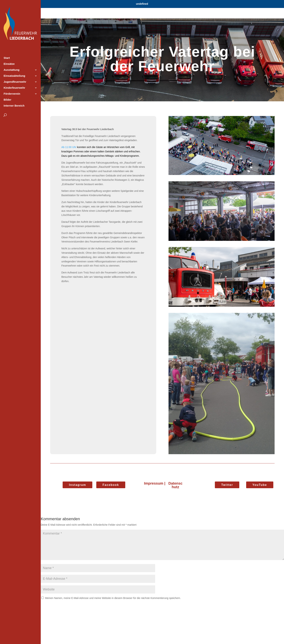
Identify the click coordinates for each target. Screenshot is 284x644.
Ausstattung (12, 70)
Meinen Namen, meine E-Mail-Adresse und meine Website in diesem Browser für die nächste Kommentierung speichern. (113, 598)
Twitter (227, 485)
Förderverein (12, 94)
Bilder (8, 100)
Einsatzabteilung (14, 76)
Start (7, 58)
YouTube (260, 485)
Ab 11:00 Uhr (69, 147)
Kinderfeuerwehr (14, 88)
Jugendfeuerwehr (15, 82)
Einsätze (9, 64)
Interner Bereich (14, 106)
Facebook (111, 485)
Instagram (77, 485)
